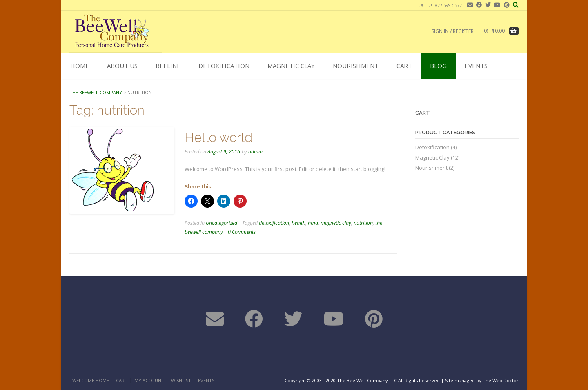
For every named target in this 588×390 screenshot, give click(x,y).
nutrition (363, 223)
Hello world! (220, 137)
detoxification (274, 223)
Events (476, 66)
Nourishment (356, 66)
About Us (122, 66)
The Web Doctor (501, 380)
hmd (313, 223)
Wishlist (181, 380)
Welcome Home (91, 380)
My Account (149, 380)
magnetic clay (336, 223)
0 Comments (242, 232)
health (298, 223)
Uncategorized (222, 223)
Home (80, 66)
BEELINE (168, 66)
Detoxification (224, 66)
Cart (404, 66)
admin (255, 152)
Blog (438, 66)
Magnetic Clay (291, 66)
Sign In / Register (453, 31)
